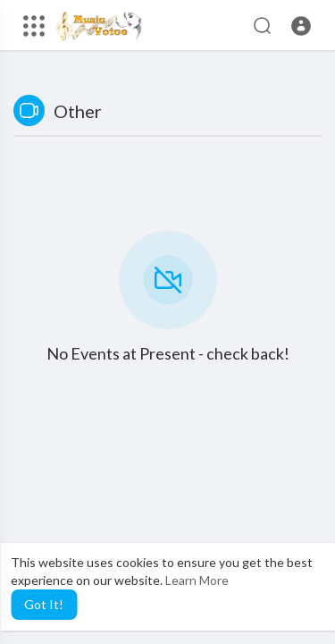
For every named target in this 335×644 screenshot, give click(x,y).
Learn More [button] (197, 580)
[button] (301, 26)
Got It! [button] (44, 604)
